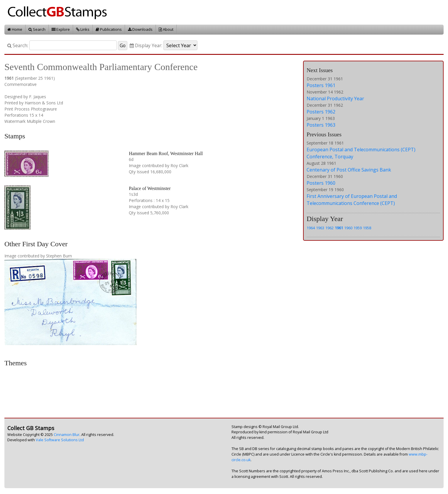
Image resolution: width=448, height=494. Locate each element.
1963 (320, 228)
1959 (358, 228)
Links (83, 29)
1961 (339, 228)
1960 (348, 228)
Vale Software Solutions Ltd (60, 440)
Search (37, 29)
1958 (367, 228)
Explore (61, 29)
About (166, 29)
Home (15, 29)
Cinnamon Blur (67, 435)
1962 (329, 228)
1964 (311, 228)
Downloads (140, 29)
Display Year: (146, 46)
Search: (18, 46)
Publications (109, 29)
